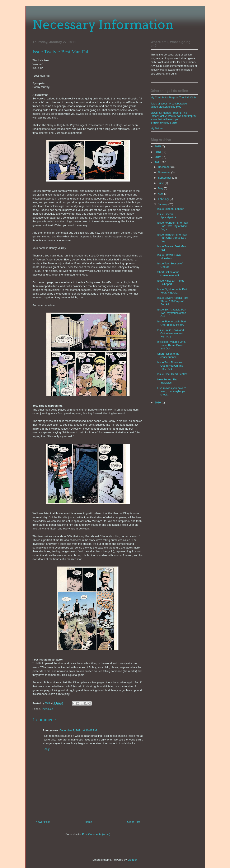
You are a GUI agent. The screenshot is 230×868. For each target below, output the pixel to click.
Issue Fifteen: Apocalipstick (167, 216)
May (161, 188)
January (163, 204)
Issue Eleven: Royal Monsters (169, 257)
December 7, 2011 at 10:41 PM (78, 730)
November (165, 172)
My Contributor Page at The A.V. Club (173, 97)
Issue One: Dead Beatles (172, 374)
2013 (158, 152)
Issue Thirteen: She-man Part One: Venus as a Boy (172, 238)
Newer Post (43, 822)
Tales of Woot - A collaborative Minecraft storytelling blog (169, 105)
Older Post (134, 822)
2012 (158, 157)
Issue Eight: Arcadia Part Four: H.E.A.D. (172, 291)
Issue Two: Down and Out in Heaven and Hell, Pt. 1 (170, 366)
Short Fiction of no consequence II (168, 274)
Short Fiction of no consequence (168, 355)
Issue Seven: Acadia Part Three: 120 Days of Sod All (172, 301)
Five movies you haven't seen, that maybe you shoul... (172, 391)
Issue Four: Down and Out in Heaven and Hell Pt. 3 (171, 333)
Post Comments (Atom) (96, 834)
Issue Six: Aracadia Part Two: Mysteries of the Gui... (172, 313)
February (164, 199)
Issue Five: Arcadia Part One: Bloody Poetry (172, 323)
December (165, 167)
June (161, 183)
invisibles (48, 709)
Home (88, 822)
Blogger (132, 860)
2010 (158, 402)
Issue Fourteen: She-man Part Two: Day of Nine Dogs (173, 226)
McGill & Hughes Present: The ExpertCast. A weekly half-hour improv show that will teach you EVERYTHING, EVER (174, 118)
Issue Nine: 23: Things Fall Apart (171, 282)
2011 (158, 162)
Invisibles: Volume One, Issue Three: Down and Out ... (172, 345)
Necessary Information (103, 24)
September (165, 178)
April (161, 194)
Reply (46, 749)
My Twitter (157, 128)
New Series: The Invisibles (167, 381)
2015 (158, 146)
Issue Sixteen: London (171, 209)
